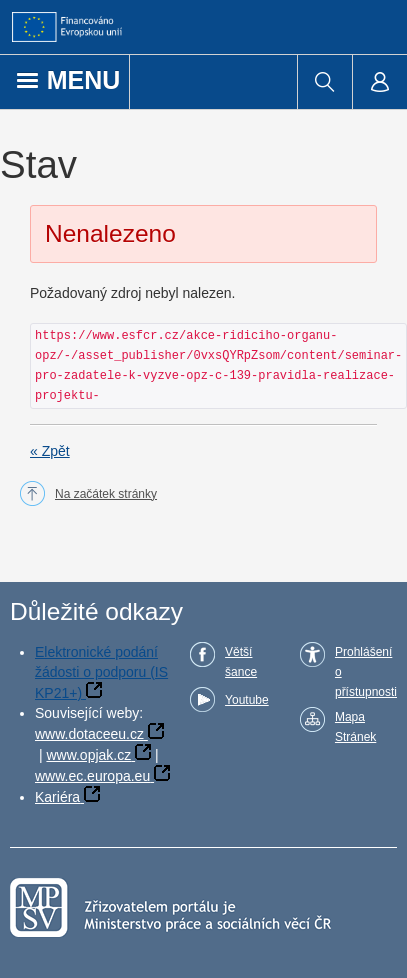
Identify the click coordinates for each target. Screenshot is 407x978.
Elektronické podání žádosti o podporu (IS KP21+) (101, 672)
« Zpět (50, 451)
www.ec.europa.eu (92, 776)
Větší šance (241, 662)
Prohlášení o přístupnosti (366, 672)
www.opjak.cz (88, 755)
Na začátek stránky (106, 494)
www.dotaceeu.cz (89, 734)
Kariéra (57, 797)
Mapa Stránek (355, 727)
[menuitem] (324, 82)
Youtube (247, 700)
